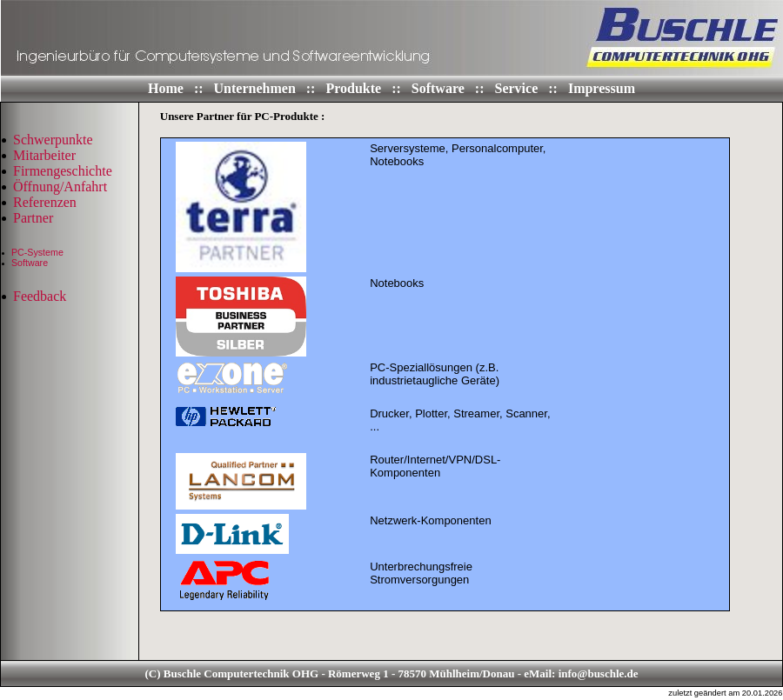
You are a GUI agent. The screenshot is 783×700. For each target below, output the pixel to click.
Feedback (40, 296)
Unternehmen (257, 88)
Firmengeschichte (63, 171)
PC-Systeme (37, 252)
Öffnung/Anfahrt (60, 187)
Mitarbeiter (44, 155)
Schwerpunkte (53, 140)
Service (519, 88)
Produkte (355, 88)
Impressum (602, 88)
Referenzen (45, 202)
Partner (33, 218)
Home (167, 88)
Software (440, 88)
